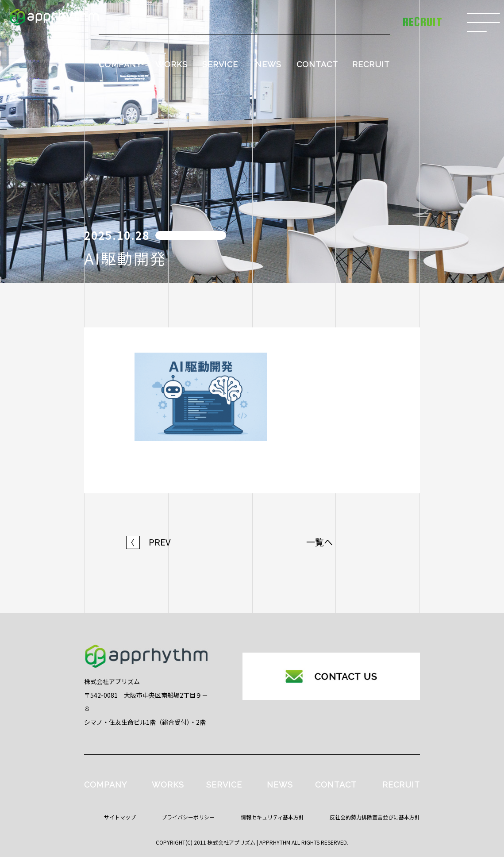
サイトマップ (120, 817)
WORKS (171, 64)
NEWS (268, 64)
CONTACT (317, 64)
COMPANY (120, 64)
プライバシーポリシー (188, 817)
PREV (148, 542)
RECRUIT (371, 64)
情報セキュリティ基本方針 (272, 817)
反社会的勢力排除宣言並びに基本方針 (375, 817)
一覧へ (319, 542)
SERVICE (220, 64)
